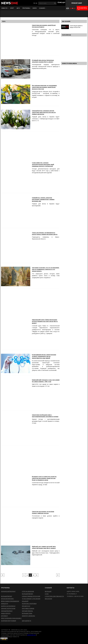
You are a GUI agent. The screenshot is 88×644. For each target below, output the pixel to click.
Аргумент (4, 616)
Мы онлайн (66, 21)
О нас (47, 594)
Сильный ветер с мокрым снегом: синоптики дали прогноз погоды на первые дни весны (44, 112)
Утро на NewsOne (28, 591)
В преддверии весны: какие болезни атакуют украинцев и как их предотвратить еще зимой (44, 356)
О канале (42, 8)
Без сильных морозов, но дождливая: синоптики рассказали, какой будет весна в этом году (44, 87)
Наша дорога (6, 613)
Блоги (35, 8)
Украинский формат (8, 591)
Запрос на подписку (8, 606)
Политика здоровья (29, 604)
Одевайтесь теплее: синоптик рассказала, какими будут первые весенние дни (43, 199)
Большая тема (27, 613)
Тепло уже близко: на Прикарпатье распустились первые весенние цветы (45, 233)
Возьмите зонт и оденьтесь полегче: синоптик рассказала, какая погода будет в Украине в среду (44, 478)
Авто (18, 8)
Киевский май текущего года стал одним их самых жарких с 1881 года (46, 381)
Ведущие (48, 591)
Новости (4, 8)
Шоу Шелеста (27, 621)
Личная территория (8, 608)
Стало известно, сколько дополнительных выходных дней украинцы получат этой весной (43, 164)
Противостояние (28, 608)
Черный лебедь (27, 611)
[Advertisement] (30, 147)
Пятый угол (26, 606)
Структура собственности (54, 596)
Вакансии (48, 599)
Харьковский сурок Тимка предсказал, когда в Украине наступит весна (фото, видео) (45, 321)
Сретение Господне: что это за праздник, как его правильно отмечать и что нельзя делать (46, 269)
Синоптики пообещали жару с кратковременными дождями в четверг (45, 416)
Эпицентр (5, 604)
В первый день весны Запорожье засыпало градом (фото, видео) (43, 61)
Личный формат (7, 611)
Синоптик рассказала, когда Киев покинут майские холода (43, 512)
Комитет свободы (28, 616)
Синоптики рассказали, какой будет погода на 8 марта (44, 26)
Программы (26, 8)
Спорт (12, 8)
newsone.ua (31, 635)
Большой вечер (7, 596)
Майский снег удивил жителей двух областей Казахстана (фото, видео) (44, 547)
